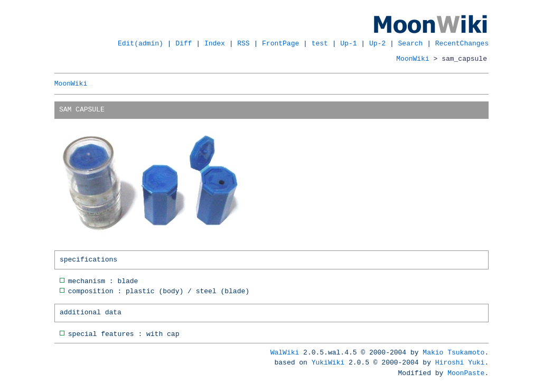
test (320, 43)
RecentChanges (462, 43)
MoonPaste (466, 373)
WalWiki (285, 352)
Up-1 (348, 43)
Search (411, 43)
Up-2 (377, 43)
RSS (243, 43)
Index (215, 43)
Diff (184, 43)
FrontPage (280, 43)
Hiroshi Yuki (460, 362)
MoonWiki (413, 59)
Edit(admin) (141, 43)
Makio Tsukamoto (453, 352)
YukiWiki (328, 362)
